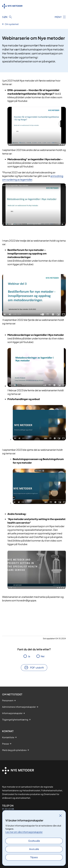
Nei (43, 656)
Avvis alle (34, 849)
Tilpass (34, 857)
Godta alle (34, 841)
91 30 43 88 (8, 809)
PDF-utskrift (37, 668)
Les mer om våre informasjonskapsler (24, 832)
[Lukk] (60, 816)
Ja (29, 656)
